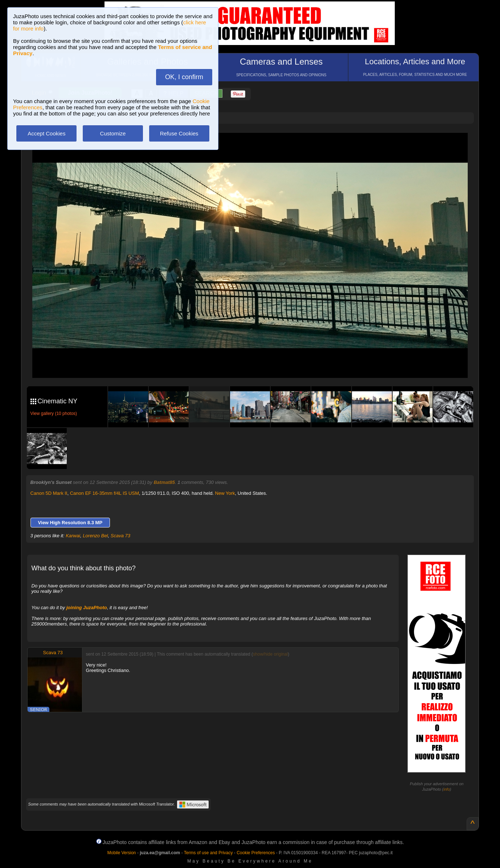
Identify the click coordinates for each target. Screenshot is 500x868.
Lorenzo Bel (95, 536)
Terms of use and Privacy (208, 853)
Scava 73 (120, 536)
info (447, 789)
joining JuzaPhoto (87, 608)
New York (225, 493)
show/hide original (270, 654)
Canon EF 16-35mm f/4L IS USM (104, 493)
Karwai (73, 536)
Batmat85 (164, 482)
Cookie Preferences (256, 853)
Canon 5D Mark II (49, 493)
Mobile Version (122, 853)
